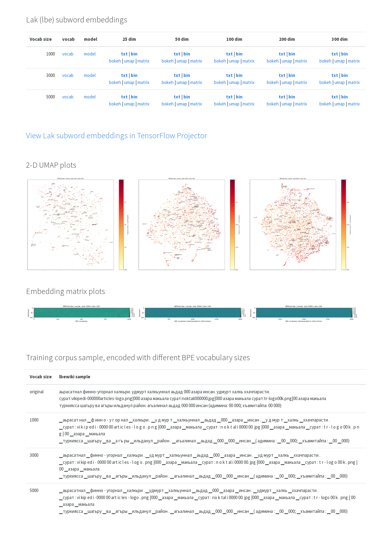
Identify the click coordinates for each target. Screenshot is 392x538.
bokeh (115, 61)
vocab (68, 54)
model (90, 54)
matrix (143, 61)
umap (129, 61)
